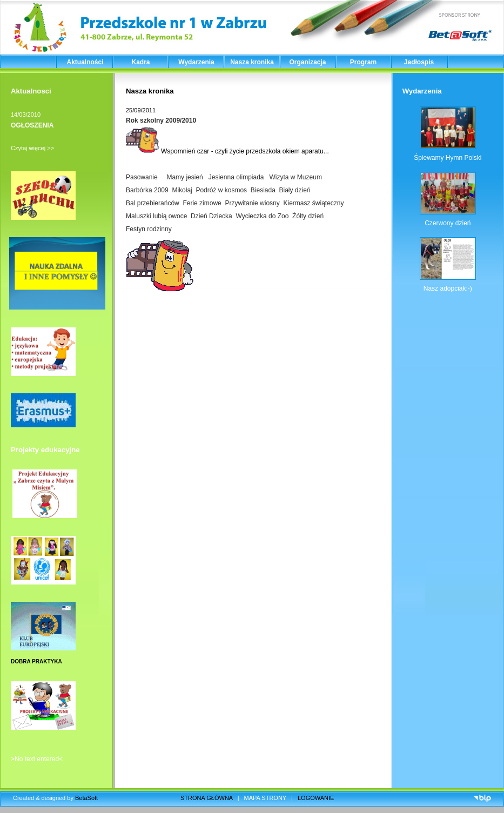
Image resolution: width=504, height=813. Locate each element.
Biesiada (263, 190)
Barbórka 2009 (147, 190)
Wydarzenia (196, 62)
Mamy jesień (183, 177)
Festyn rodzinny (149, 229)
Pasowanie (142, 177)
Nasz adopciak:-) (448, 288)
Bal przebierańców (153, 203)
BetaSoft (86, 798)
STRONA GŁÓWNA (207, 798)
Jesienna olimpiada (236, 177)
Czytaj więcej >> (32, 148)
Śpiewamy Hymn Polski (448, 158)
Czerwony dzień (448, 223)
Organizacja (307, 62)
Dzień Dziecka (211, 216)
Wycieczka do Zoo (262, 216)
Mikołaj (182, 190)
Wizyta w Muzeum (296, 177)
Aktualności (85, 62)
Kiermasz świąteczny (313, 203)
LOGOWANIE (316, 798)
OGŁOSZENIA (32, 125)
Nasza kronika (252, 62)
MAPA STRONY (265, 798)
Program (363, 62)
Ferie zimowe (202, 203)
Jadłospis (419, 62)
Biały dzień (295, 190)
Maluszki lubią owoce (156, 216)
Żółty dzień (308, 216)
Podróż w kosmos (221, 190)
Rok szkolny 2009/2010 (161, 120)
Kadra (140, 62)
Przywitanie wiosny (252, 203)
